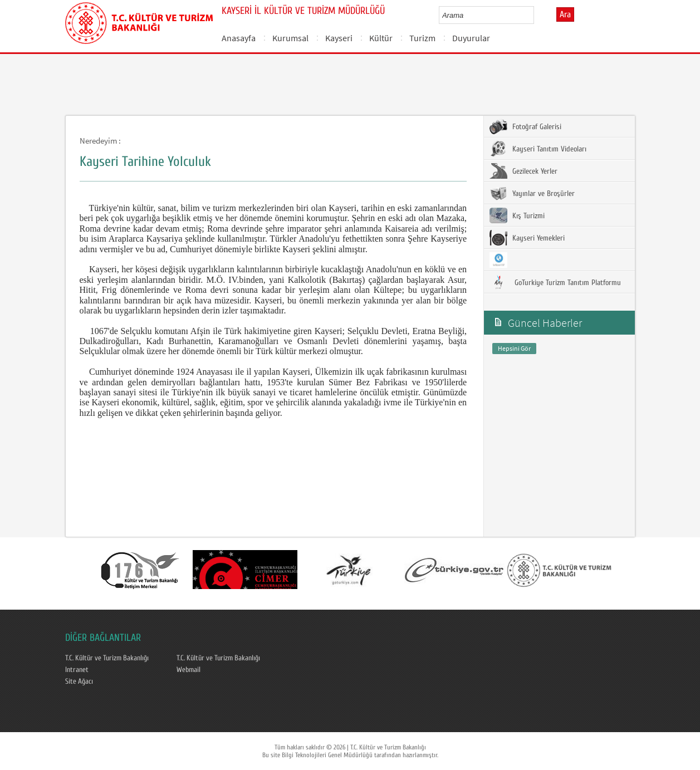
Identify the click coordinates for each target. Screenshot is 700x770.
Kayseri (339, 38)
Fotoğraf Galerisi (525, 126)
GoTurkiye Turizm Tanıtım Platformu (555, 282)
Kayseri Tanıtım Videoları (538, 149)
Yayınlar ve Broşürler (532, 193)
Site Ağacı (79, 681)
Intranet (77, 670)
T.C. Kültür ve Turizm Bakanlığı (107, 658)
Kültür (381, 38)
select (537, 15)
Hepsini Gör (514, 348)
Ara (565, 14)
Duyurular (471, 38)
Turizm (422, 38)
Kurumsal (290, 38)
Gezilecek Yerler (523, 171)
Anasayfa (239, 38)
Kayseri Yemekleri (527, 238)
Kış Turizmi (517, 215)
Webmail (189, 670)
